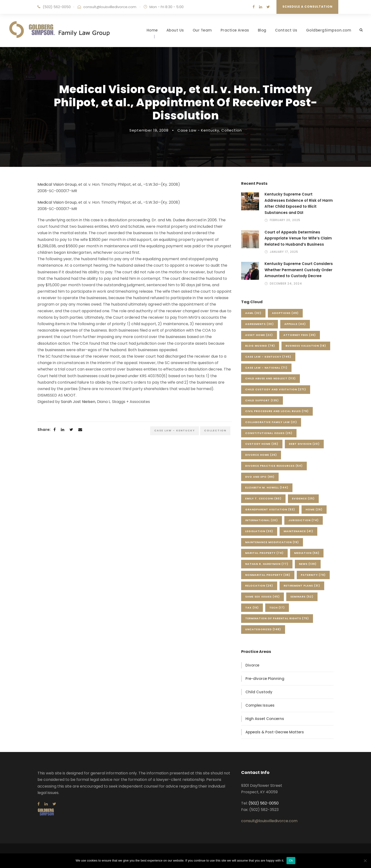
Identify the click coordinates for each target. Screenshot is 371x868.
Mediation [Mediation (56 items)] (307, 553)
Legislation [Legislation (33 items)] (259, 531)
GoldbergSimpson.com (329, 30)
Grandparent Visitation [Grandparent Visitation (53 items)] (270, 509)
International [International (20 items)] (262, 520)
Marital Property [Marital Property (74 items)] (264, 553)
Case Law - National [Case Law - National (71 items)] (266, 368)
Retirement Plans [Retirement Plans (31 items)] (302, 586)
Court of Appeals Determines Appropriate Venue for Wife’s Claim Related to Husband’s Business (298, 238)
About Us (175, 30)
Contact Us (286, 30)
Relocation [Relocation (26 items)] (259, 586)
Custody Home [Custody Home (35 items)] (262, 444)
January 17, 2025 (284, 252)
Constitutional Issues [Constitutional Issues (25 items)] (269, 433)
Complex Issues (260, 705)
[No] (365, 861)
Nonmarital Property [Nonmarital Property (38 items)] (268, 575)
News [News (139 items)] (308, 564)
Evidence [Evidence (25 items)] (303, 498)
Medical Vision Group (57, 184)
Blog (262, 30)
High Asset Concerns (265, 719)
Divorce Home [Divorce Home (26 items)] (261, 455)
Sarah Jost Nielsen (78, 402)
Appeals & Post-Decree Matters (275, 732)
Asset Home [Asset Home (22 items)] (259, 335)
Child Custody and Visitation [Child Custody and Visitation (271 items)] (276, 389)
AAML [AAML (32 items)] (253, 313)
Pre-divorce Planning (265, 679)
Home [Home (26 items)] (314, 509)
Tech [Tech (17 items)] (277, 608)
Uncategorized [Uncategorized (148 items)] (263, 629)
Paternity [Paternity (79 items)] (313, 575)
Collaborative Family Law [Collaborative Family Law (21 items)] (271, 422)
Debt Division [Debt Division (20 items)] (304, 444)
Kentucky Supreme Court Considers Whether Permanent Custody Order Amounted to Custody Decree (299, 270)
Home (152, 30)
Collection (232, 130)
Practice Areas (235, 30)
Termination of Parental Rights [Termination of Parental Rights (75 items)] (277, 618)
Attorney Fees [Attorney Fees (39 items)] (300, 335)
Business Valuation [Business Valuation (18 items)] (306, 346)
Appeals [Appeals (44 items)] (295, 324)
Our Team (202, 30)
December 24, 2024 (286, 283)
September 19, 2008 (149, 130)
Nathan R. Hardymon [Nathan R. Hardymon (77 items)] (267, 564)
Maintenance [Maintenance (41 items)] (298, 531)
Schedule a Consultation (307, 7)
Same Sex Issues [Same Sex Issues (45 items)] (262, 597)
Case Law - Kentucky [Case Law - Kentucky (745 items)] (268, 357)
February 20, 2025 (285, 220)
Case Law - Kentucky (198, 130)
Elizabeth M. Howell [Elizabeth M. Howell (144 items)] (267, 487)
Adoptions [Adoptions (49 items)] (285, 313)
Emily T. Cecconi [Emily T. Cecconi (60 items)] (263, 498)
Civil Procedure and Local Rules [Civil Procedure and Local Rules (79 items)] (277, 411)
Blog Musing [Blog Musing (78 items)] (260, 346)
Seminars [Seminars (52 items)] (302, 597)
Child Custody (259, 692)
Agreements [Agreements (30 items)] (260, 324)
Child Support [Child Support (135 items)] (262, 400)
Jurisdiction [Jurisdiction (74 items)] (304, 520)
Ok (291, 860)
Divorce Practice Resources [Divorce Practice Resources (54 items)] (274, 466)
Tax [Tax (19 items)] (252, 608)
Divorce (252, 665)
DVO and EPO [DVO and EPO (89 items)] (260, 477)
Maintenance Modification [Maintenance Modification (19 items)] (272, 542)
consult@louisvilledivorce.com (110, 7)
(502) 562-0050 (57, 7)
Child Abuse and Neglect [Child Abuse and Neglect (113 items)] (270, 378)
